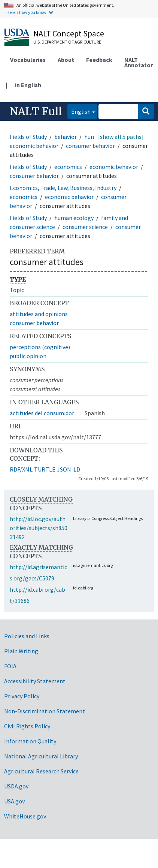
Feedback (99, 60)
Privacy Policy (22, 696)
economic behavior (34, 146)
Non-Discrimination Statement (45, 711)
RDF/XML (21, 469)
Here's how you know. (27, 12)
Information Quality (30, 741)
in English (28, 85)
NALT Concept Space (69, 33)
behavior (66, 137)
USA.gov (14, 801)
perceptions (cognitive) (40, 347)
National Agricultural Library (41, 756)
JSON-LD (69, 469)
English (79, 111)
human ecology (74, 218)
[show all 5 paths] (121, 137)
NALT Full (36, 112)
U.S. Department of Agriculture (67, 42)
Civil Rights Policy (27, 726)
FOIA (10, 666)
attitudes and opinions (39, 314)
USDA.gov (16, 786)
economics (68, 167)
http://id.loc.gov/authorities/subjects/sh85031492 (39, 528)
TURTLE (45, 469)
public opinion (28, 356)
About (66, 60)
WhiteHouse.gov (25, 816)
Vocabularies (28, 60)
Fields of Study (28, 137)
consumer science (85, 227)
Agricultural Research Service (41, 771)
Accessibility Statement (35, 681)
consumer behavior (90, 146)
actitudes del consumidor (42, 413)
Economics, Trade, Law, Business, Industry (63, 188)
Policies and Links (27, 636)
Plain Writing (21, 651)
